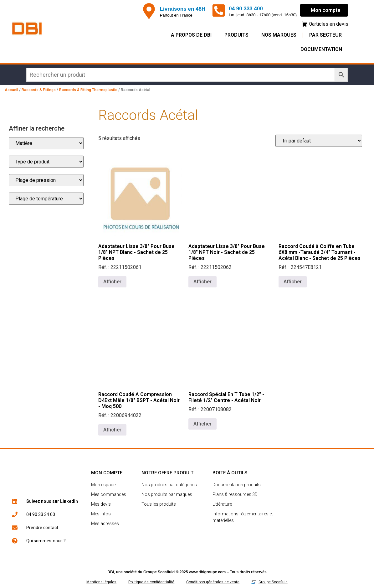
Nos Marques (279, 35)
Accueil (11, 90)
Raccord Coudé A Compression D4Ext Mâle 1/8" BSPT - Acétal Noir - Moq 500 (139, 400)
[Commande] (319, 141)
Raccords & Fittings (39, 90)
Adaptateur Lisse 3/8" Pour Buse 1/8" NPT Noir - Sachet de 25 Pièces (227, 252)
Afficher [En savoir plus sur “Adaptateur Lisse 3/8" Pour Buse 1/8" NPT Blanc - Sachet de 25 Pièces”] (112, 282)
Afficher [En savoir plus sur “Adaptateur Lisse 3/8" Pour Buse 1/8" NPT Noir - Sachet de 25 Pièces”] (202, 282)
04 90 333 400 (246, 9)
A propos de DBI (191, 35)
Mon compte (326, 10)
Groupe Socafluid (159, 572)
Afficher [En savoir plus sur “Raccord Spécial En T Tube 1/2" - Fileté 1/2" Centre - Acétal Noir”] (202, 424)
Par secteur (325, 35)
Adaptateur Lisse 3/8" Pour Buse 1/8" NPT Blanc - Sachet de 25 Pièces (136, 252)
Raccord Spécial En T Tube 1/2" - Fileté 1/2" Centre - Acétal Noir (226, 397)
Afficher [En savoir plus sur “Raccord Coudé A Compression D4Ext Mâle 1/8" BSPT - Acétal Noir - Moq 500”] (112, 430)
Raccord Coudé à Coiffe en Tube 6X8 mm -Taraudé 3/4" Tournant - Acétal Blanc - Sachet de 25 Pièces (320, 252)
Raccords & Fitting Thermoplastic (88, 90)
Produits (236, 35)
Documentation (321, 49)
